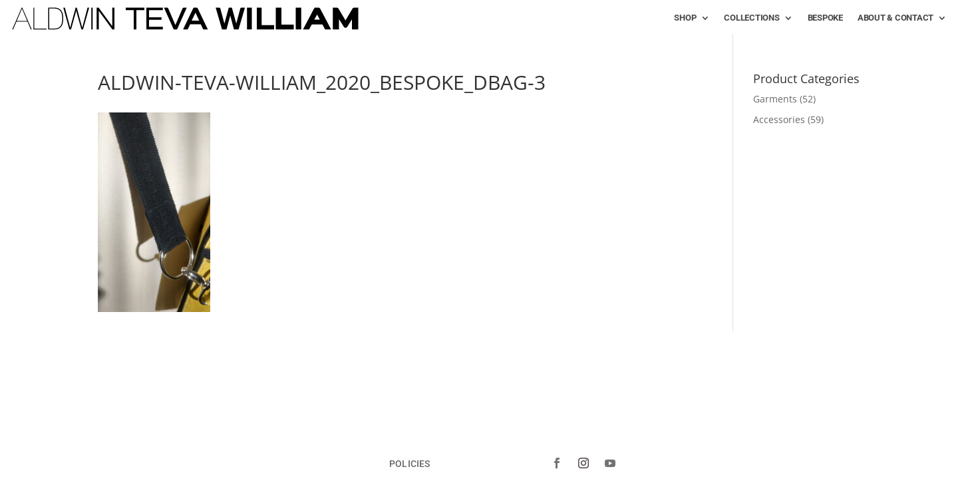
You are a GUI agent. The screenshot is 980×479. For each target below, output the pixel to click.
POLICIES (409, 463)
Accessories (779, 119)
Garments (775, 99)
